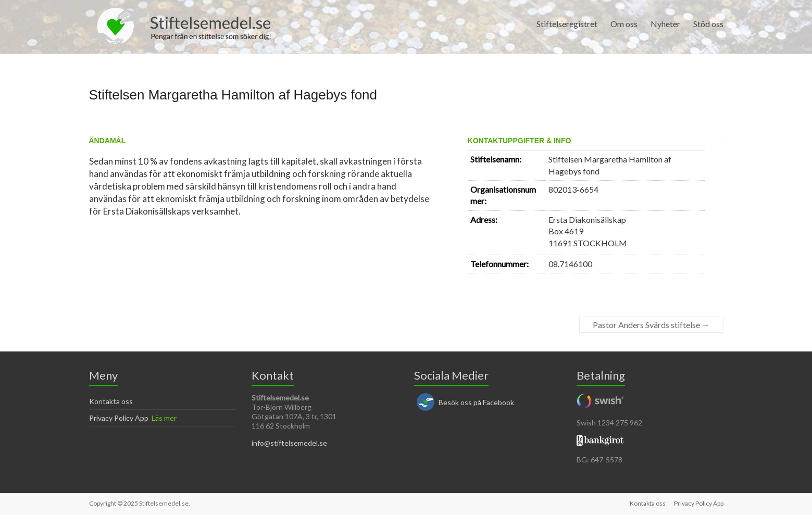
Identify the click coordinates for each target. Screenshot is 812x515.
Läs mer (164, 418)
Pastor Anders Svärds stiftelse (651, 325)
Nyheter (665, 24)
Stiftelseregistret (567, 24)
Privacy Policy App (119, 418)
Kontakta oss (111, 401)
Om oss (624, 24)
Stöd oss (708, 24)
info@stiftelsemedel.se (289, 443)
